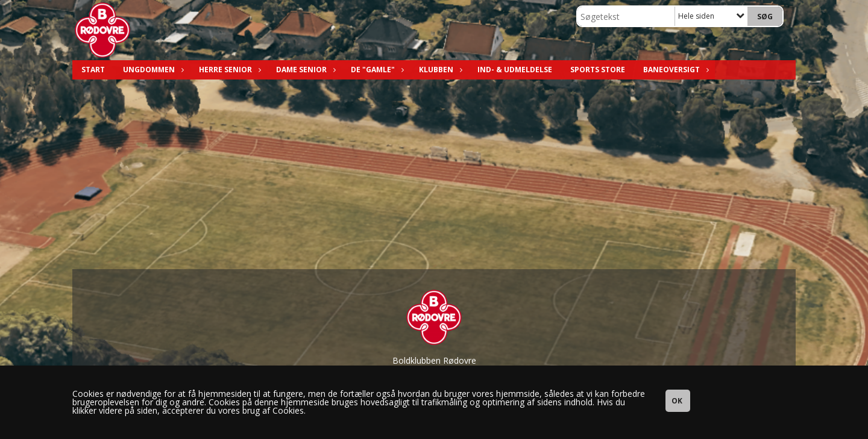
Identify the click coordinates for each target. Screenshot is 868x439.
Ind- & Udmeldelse (515, 70)
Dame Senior (304, 70)
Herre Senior (228, 70)
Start (93, 70)
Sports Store (598, 70)
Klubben (439, 70)
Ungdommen (152, 70)
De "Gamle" (376, 70)
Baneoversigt (675, 70)
